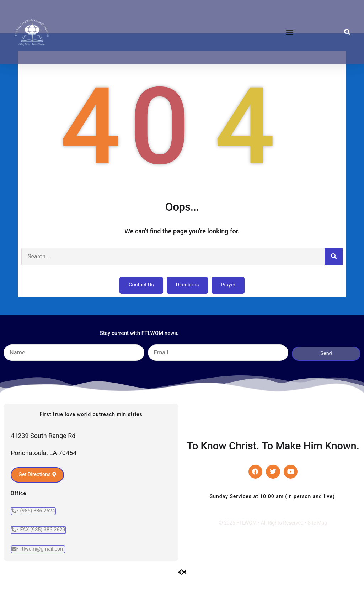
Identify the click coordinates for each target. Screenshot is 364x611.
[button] (290, 32)
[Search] (334, 288)
